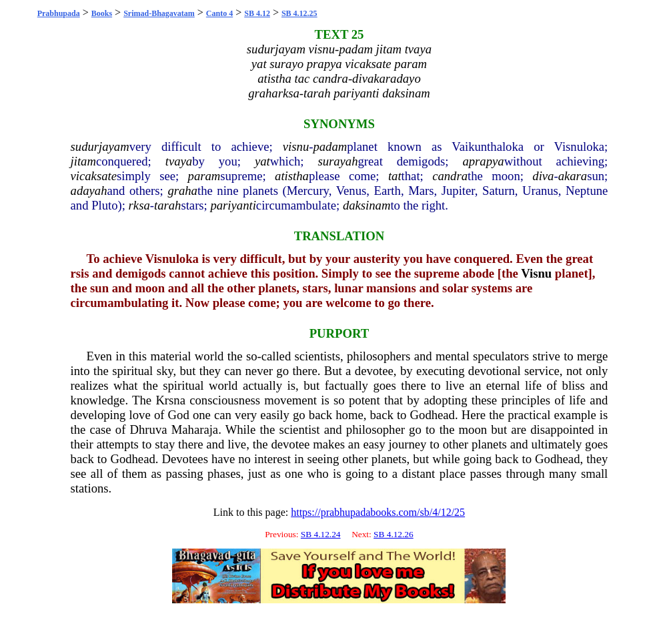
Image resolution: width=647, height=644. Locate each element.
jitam (83, 161)
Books (102, 13)
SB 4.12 (257, 13)
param (204, 176)
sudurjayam (100, 146)
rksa (139, 205)
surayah (338, 161)
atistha (292, 176)
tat (395, 176)
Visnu (536, 273)
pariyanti (233, 205)
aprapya (483, 161)
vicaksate (94, 176)
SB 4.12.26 (394, 534)
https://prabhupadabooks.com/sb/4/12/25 (378, 512)
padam (330, 146)
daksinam (367, 205)
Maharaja (195, 429)
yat (262, 161)
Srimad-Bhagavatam (159, 13)
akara (573, 176)
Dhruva (149, 429)
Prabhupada (59, 13)
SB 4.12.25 (299, 13)
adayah (89, 191)
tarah (167, 205)
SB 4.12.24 (321, 534)
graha (182, 191)
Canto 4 (219, 13)
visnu (296, 146)
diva (543, 176)
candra (450, 176)
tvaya (179, 161)
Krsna (170, 400)
